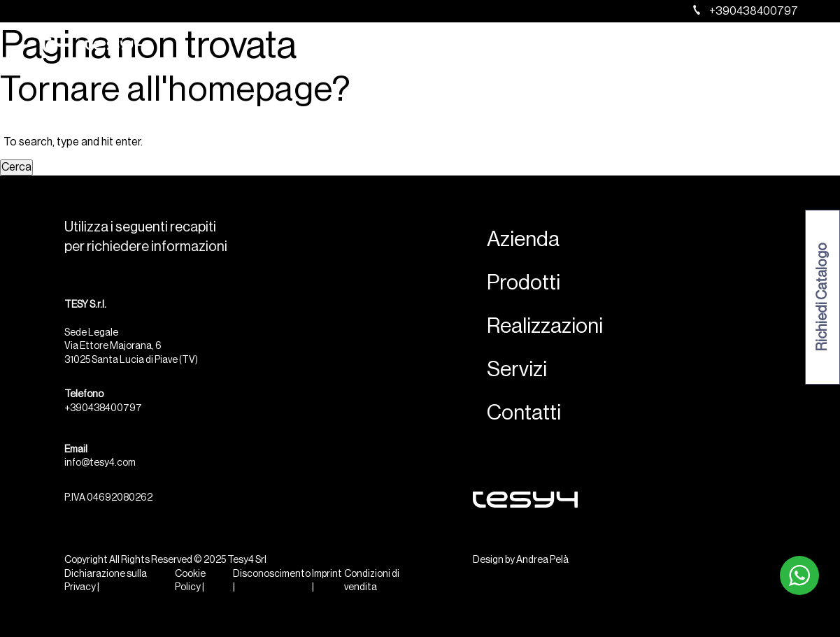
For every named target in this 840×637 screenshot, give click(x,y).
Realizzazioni (598, 46)
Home (398, 46)
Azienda (456, 46)
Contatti (732, 46)
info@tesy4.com (100, 463)
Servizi (670, 46)
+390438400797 (746, 11)
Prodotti (520, 46)
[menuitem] (782, 46)
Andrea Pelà (542, 560)
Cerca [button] (16, 167)
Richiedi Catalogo (823, 298)
